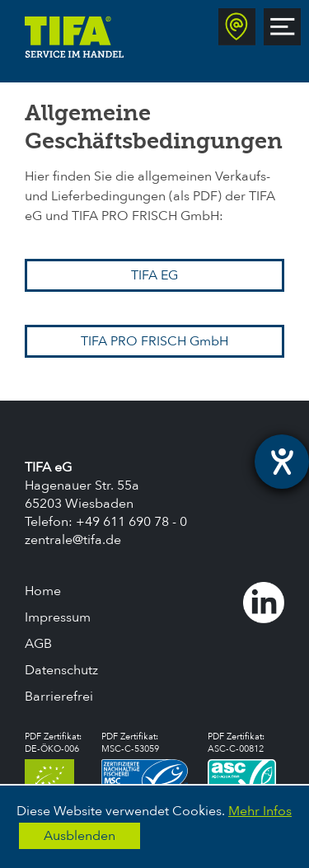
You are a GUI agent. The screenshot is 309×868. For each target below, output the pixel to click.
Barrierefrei (59, 697)
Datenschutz (61, 670)
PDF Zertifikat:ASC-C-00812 (242, 761)
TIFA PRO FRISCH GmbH (154, 341)
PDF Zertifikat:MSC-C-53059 (145, 761)
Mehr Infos (260, 811)
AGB (38, 644)
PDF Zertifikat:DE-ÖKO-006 (53, 761)
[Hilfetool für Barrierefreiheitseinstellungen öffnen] (282, 462)
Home (43, 591)
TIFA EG (154, 275)
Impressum (58, 617)
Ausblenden (80, 836)
